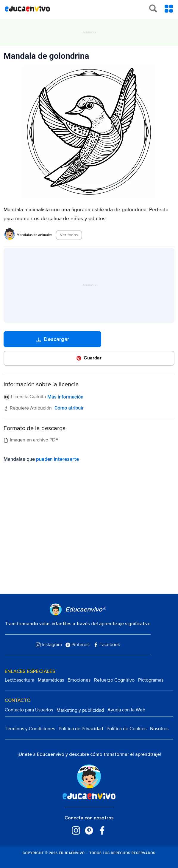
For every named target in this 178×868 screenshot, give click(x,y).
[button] (89, 358)
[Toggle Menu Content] (169, 9)
